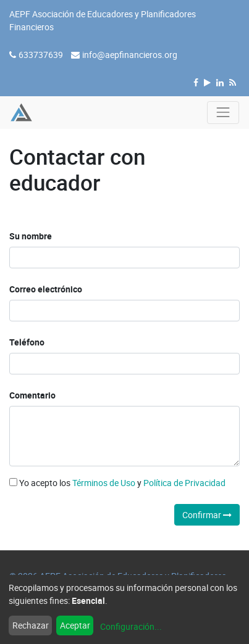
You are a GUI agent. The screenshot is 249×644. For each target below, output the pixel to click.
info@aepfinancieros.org (130, 55)
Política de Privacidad (184, 483)
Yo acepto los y (117, 483)
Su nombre (31, 236)
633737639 (41, 55)
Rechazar (31, 625)
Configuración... (131, 626)
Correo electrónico (46, 289)
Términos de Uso (104, 483)
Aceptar (75, 625)
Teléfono (27, 342)
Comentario (32, 395)
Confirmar (207, 515)
